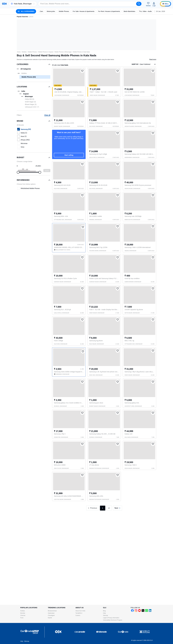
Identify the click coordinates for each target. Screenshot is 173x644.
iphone (31, 17)
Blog (104, 611)
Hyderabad (51, 613)
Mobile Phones (32, 52)
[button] (34, 4)
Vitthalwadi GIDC (32, 107)
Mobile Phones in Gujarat (46, 52)
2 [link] (109, 508)
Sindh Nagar (30, 102)
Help (104, 613)
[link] (118, 508)
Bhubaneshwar (52, 611)
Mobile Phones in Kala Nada (81, 52)
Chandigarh (51, 615)
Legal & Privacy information (111, 618)
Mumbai (23, 613)
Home (19, 52)
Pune (22, 618)
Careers (78, 615)
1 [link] (103, 508)
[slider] (18, 172)
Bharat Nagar (31, 104)
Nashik (50, 618)
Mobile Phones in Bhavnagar (63, 52)
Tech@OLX (79, 613)
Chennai (23, 615)
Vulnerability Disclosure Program (113, 620)
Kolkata (23, 611)
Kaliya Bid (30, 99)
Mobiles (24, 52)
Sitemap (105, 615)
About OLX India (80, 611)
